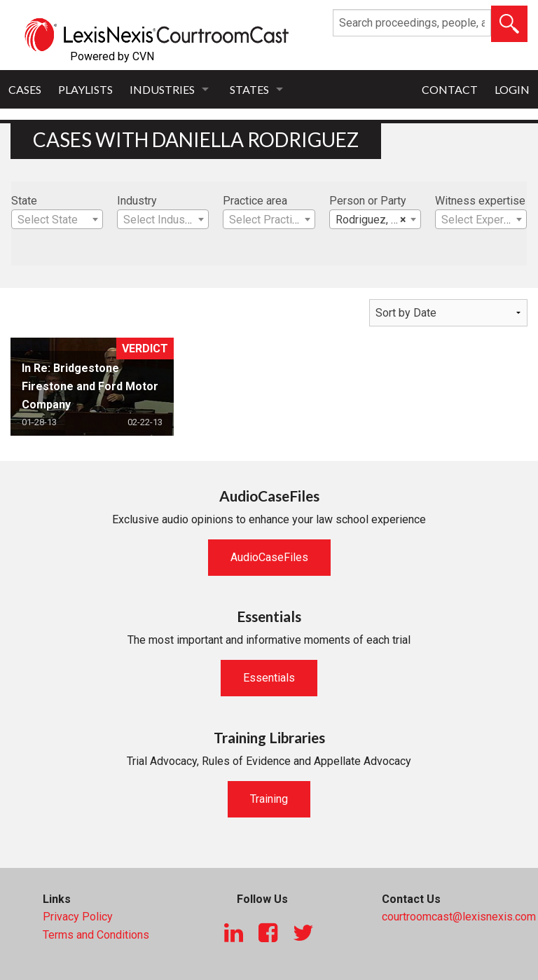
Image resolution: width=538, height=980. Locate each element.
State (24, 201)
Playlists (85, 89)
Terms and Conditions (96, 935)
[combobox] (57, 219)
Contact (450, 89)
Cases (25, 89)
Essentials (269, 678)
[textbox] (57, 220)
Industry (137, 201)
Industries (162, 89)
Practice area (255, 201)
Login (512, 89)
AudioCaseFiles (269, 557)
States (249, 89)
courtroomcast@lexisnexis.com (459, 917)
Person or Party (368, 201)
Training (269, 799)
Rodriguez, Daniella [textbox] (378, 220)
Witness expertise (480, 201)
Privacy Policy (78, 917)
